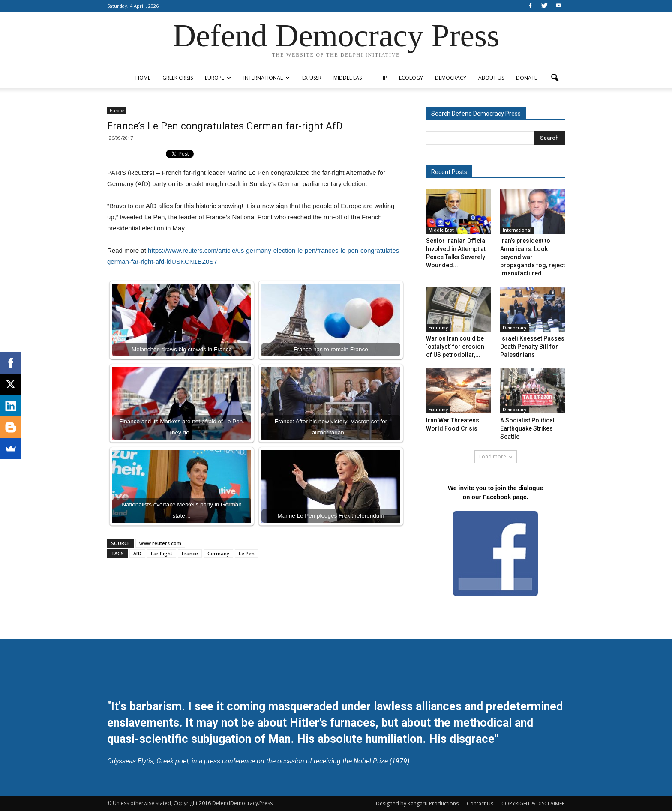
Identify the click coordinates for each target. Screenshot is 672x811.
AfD (137, 553)
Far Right (162, 553)
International (267, 78)
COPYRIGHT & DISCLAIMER (533, 804)
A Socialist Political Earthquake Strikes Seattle (527, 428)
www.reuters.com (160, 543)
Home (143, 78)
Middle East (349, 78)
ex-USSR (312, 78)
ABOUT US (491, 78)
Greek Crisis (178, 78)
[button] (555, 78)
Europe (218, 78)
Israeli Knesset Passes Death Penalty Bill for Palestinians (532, 347)
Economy (438, 328)
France (190, 553)
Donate (526, 78)
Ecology (411, 78)
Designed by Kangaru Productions (417, 804)
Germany (218, 553)
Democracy (451, 78)
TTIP (382, 78)
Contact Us (480, 804)
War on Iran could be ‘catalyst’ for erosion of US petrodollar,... (455, 347)
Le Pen (247, 553)
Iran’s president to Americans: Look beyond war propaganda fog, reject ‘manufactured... (532, 257)
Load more (496, 456)
